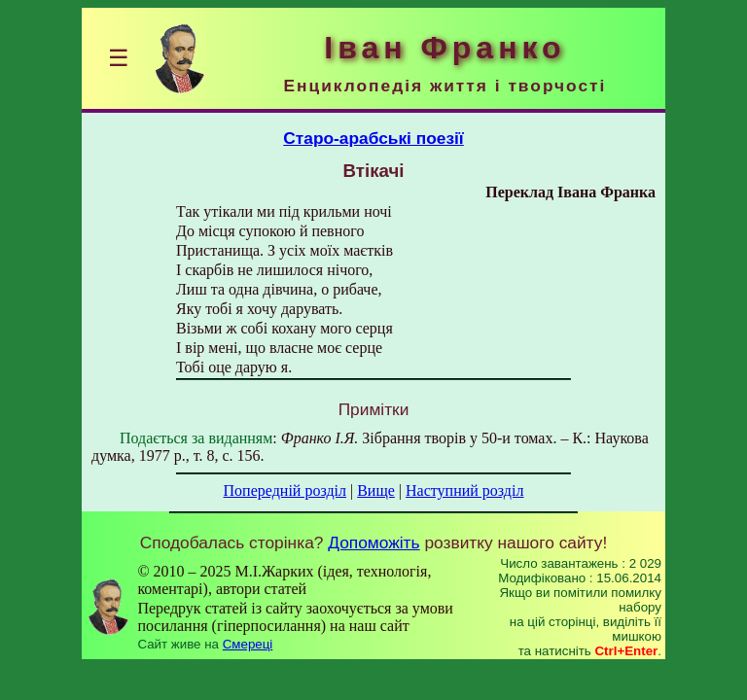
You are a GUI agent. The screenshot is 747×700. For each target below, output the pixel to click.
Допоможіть (373, 542)
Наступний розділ (464, 490)
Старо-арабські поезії (373, 138)
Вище (376, 490)
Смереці (248, 644)
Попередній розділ (285, 490)
